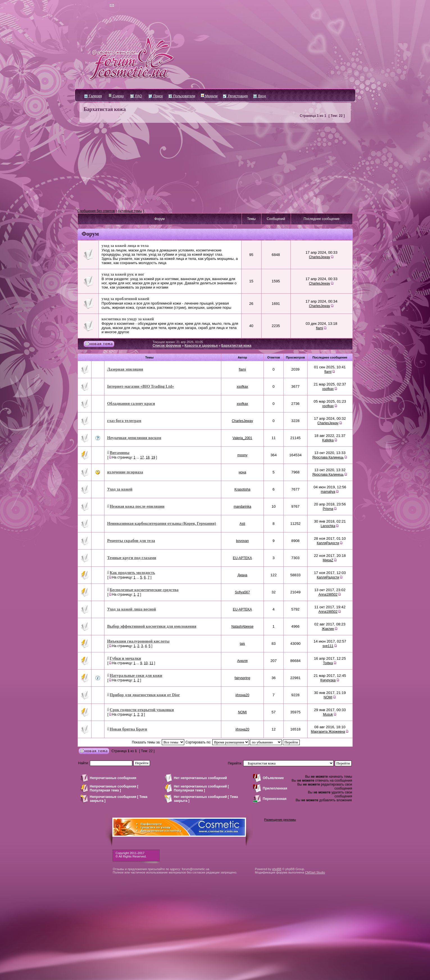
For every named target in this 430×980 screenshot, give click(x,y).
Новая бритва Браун (128, 729)
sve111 (328, 646)
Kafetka (328, 440)
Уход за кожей (120, 489)
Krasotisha (243, 489)
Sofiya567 (242, 592)
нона (243, 472)
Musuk (328, 714)
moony (242, 455)
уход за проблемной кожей (126, 299)
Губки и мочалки (125, 658)
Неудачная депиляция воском (134, 438)
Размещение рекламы (280, 820)
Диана (243, 575)
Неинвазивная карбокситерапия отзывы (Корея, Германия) (162, 523)
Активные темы (130, 211)
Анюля (243, 661)
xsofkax (243, 387)
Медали (209, 96)
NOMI (328, 697)
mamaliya (328, 492)
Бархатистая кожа (105, 109)
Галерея (93, 96)
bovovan (242, 541)
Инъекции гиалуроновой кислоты (138, 641)
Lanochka (328, 526)
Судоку (116, 96)
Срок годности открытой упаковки (142, 710)
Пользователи (182, 96)
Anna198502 (328, 595)
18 (148, 457)
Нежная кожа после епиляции (137, 506)
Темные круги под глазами (132, 558)
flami (319, 328)
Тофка (328, 663)
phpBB (277, 869)
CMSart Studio (315, 872)
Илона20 (242, 695)
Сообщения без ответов (96, 211)
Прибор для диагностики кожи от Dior (145, 695)
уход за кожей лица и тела (125, 246)
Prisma (328, 509)
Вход (260, 96)
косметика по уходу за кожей (128, 319)
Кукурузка (328, 680)
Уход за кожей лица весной (132, 609)
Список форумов (167, 346)
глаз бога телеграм (124, 421)
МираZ (328, 560)
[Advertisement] (215, 166)
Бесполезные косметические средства (144, 590)
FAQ (136, 96)
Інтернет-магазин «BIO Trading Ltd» (141, 386)
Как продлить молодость (132, 573)
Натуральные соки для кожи (136, 675)
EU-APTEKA (242, 558)
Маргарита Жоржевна (328, 732)
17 (142, 457)
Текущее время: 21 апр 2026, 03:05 (178, 342)
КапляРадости (328, 543)
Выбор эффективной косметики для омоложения (152, 626)
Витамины (120, 453)
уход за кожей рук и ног (123, 274)
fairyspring (242, 678)
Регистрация (235, 96)
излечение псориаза (125, 472)
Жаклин (328, 629)
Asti (242, 524)
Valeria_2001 (242, 438)
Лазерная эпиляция (125, 369)
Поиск (156, 96)
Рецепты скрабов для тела (131, 541)
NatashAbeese (243, 627)
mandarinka (243, 507)
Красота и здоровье (201, 346)
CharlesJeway (319, 257)
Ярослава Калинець (328, 457)
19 (153, 457)
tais (243, 644)
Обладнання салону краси (131, 403)
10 (146, 663)
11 (151, 663)
